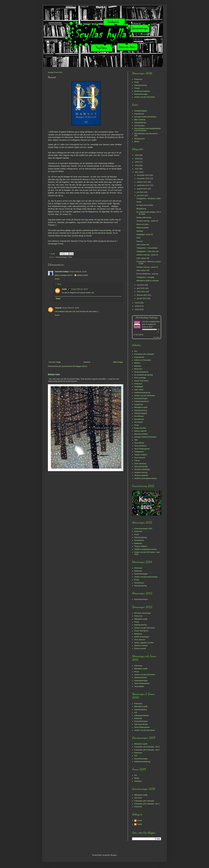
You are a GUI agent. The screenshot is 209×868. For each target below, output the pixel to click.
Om (136, 775)
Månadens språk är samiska (148, 281)
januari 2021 (142, 298)
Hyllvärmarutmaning (142, 393)
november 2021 (143, 179)
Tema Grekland (140, 446)
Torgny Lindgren (141, 455)
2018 (137, 309)
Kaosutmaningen (61, 257)
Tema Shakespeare (142, 449)
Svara (57, 279)
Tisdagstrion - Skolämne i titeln (149, 199)
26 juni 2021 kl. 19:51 (71, 308)
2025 (137, 159)
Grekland (138, 781)
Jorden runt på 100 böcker (145, 97)
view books (156, 337)
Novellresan (139, 416)
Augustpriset (139, 114)
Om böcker (139, 422)
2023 (137, 165)
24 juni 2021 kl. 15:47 (79, 289)
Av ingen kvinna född (145, 205)
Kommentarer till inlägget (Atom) (74, 366)
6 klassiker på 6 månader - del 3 (147, 747)
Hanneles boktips (62, 272)
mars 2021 (141, 292)
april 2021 (141, 288)
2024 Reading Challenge (147, 317)
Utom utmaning (140, 464)
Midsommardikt (142, 228)
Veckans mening (141, 472)
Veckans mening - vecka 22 (147, 267)
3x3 (136, 351)
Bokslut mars (54, 374)
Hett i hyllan (139, 390)
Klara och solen (143, 224)
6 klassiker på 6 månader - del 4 (147, 750)
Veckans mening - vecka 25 (147, 221)
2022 (137, 169)
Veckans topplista (141, 475)
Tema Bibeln (139, 443)
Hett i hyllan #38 (143, 270)
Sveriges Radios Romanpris (145, 117)
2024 (137, 162)
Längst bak (139, 404)
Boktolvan (138, 543)
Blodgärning (141, 209)
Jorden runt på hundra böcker (146, 577)
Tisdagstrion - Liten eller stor (148, 251)
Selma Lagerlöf (140, 431)
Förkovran (138, 79)
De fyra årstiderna (141, 372)
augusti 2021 (142, 189)
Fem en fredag (140, 378)
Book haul (138, 369)
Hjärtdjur (140, 231)
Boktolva (138, 366)
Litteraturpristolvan (142, 401)
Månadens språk (141, 407)
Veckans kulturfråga (142, 469)
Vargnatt (58, 308)
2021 (137, 172)
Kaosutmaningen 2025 (143, 529)
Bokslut (137, 363)
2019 (137, 306)
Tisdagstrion (139, 452)
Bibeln (137, 142)
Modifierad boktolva (142, 91)
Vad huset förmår (141, 466)
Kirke (138, 238)
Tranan (137, 88)
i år (72, 190)
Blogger (114, 855)
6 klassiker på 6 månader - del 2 (147, 804)
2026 (137, 155)
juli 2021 (140, 192)
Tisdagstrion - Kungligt (145, 277)
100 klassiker (139, 126)
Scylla (64, 289)
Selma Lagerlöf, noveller (144, 643)
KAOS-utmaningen (142, 637)
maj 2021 (141, 285)
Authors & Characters (143, 360)
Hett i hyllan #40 (143, 245)
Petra (144, 322)
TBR (136, 440)
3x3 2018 (138, 798)
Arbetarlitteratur (140, 123)
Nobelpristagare (141, 111)
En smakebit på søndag (144, 375)
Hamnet (140, 241)
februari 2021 (142, 295)
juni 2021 (141, 195)
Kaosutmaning (105, 230)
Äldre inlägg (118, 362)
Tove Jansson (140, 458)
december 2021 (143, 175)
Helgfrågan (139, 387)
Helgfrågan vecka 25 (145, 234)
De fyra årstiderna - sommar (147, 274)
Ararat (139, 202)
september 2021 (144, 185)
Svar (59, 284)
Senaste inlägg (55, 362)
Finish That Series (141, 381)
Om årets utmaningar (143, 613)
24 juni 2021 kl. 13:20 (78, 272)
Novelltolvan (139, 419)
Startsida (87, 362)
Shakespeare (140, 139)
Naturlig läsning (140, 85)
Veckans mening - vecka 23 (147, 255)
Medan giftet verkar (144, 218)
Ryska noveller (140, 428)
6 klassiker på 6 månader (144, 354)
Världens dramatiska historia (146, 478)
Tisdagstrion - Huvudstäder (147, 248)
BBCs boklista (140, 120)
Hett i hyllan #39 (143, 258)
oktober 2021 (142, 182)
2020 (137, 303)
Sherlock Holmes (141, 434)
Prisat (61, 244)
